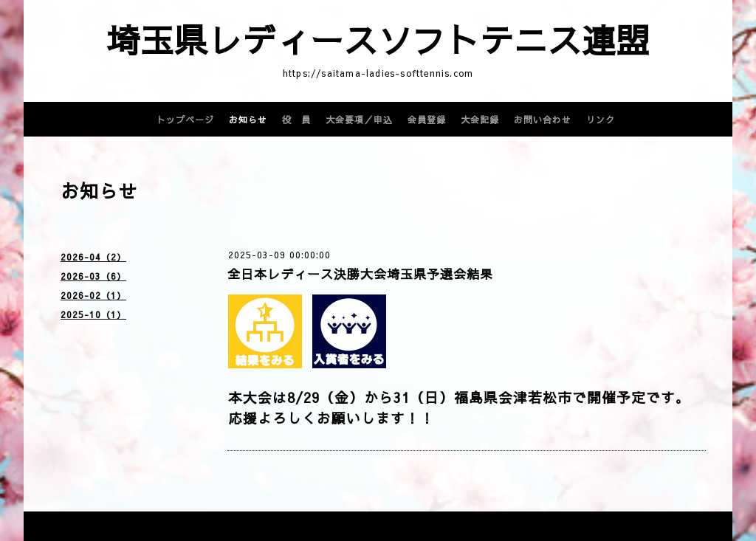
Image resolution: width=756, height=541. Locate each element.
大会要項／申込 (359, 120)
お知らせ (248, 120)
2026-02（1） (93, 295)
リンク (601, 120)
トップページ (185, 120)
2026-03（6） (93, 276)
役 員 (296, 120)
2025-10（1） (93, 314)
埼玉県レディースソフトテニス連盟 (378, 39)
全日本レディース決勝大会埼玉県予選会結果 (360, 274)
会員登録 (427, 120)
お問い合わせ (543, 120)
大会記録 (480, 120)
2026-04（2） (93, 257)
